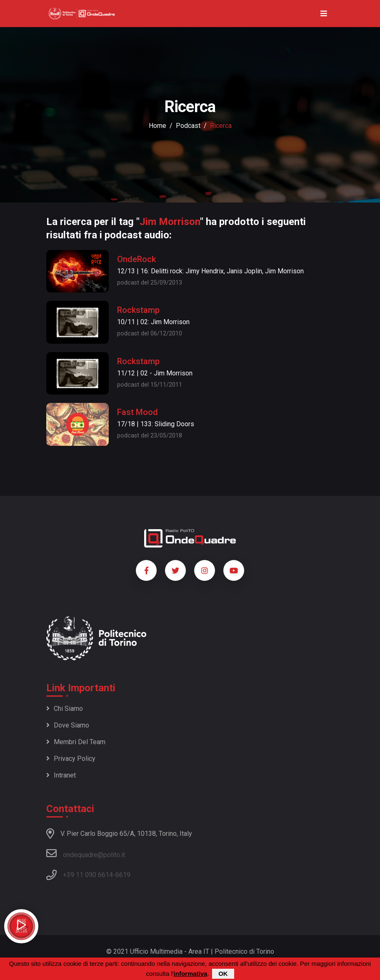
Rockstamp (138, 310)
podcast (188, 126)
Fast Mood (137, 412)
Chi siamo (65, 709)
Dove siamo (68, 725)
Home (157, 126)
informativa (191, 974)
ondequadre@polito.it (86, 853)
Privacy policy (71, 759)
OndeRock (136, 259)
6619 (123, 875)
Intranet (61, 775)
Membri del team (76, 742)
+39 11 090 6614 (88, 875)
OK (223, 974)
